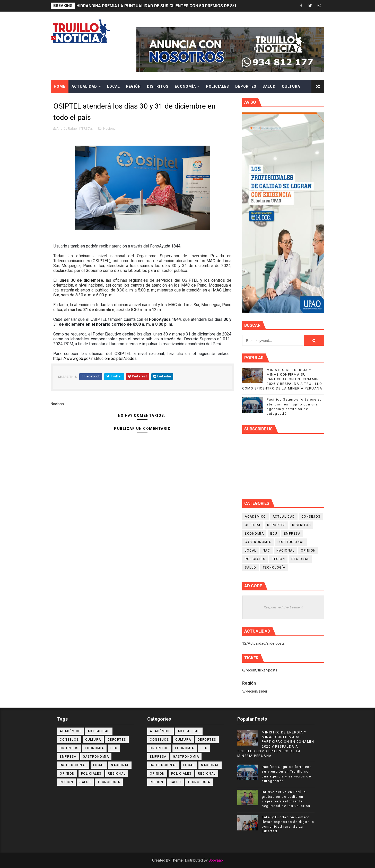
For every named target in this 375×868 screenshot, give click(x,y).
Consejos (311, 517)
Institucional (291, 542)
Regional (300, 559)
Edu (274, 534)
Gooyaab (216, 860)
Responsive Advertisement (283, 607)
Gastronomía (258, 542)
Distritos (158, 86)
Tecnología (274, 568)
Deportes (246, 86)
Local (114, 86)
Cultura (291, 86)
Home (60, 86)
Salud (269, 86)
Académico (255, 517)
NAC (267, 551)
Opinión (308, 551)
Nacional (110, 129)
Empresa (292, 534)
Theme (177, 860)
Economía (185, 86)
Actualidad (84, 86)
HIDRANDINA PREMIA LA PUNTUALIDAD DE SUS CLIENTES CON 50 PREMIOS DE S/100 (159, 6)
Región (133, 86)
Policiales (217, 86)
